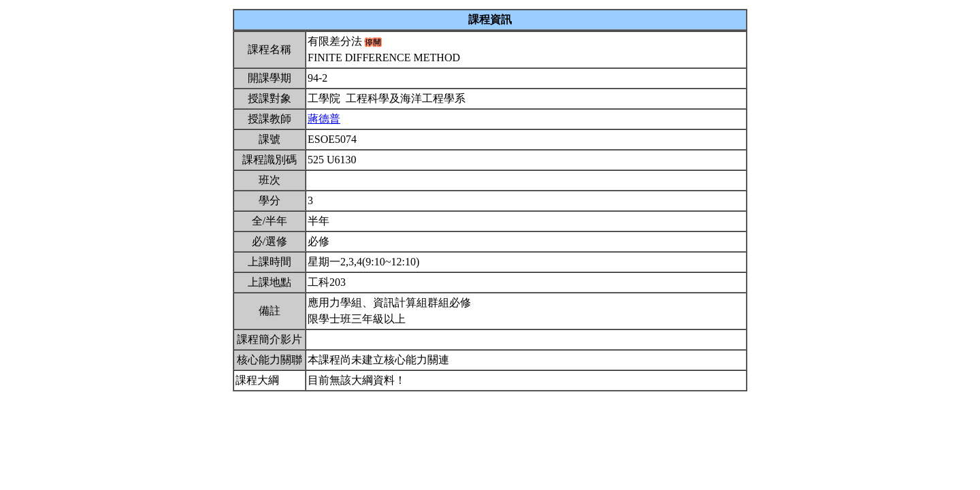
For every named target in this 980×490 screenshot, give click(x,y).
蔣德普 (324, 119)
